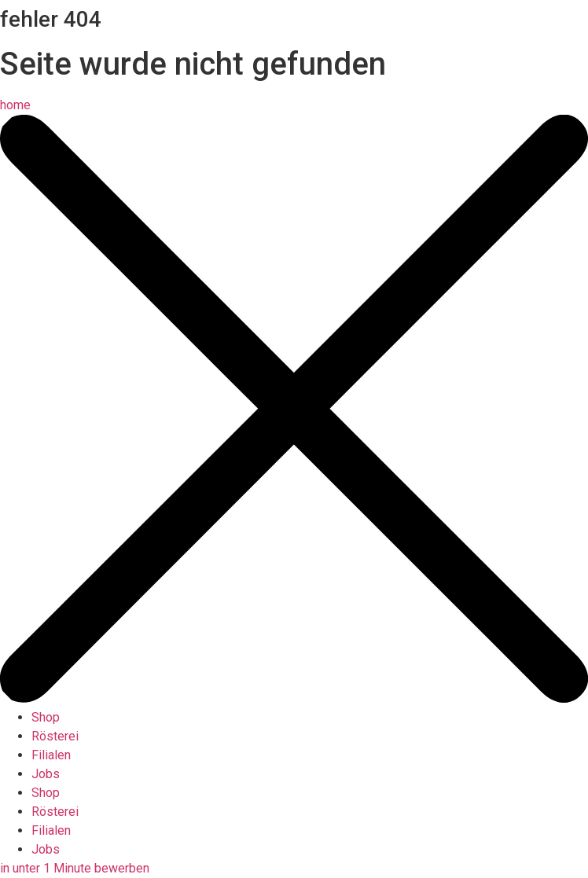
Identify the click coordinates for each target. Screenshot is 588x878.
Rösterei (55, 736)
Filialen (51, 755)
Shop (46, 717)
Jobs (46, 774)
